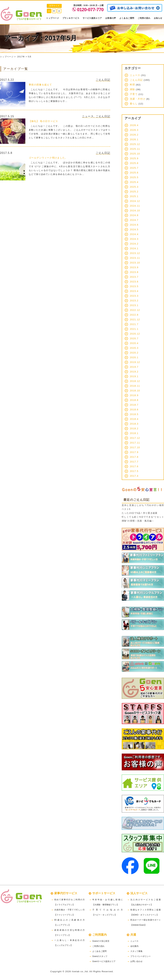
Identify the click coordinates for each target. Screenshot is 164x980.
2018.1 (134, 433)
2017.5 (134, 471)
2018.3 (134, 424)
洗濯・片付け (138, 99)
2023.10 (135, 263)
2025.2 (134, 192)
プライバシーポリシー (140, 956)
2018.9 (134, 395)
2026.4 (134, 125)
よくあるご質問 (127, 18)
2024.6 (134, 225)
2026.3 (134, 130)
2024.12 (135, 201)
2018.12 (135, 381)
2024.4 (134, 234)
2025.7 (134, 168)
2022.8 (134, 315)
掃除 (132, 89)
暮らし (134, 104)
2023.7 (134, 277)
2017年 (21, 57)
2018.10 (135, 391)
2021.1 (134, 329)
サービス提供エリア (92, 18)
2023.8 (134, 272)
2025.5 (134, 177)
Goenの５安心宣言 (101, 941)
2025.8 (134, 163)
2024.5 (134, 229)
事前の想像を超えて (40, 85)
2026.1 (134, 139)
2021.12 (135, 320)
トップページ (53, 18)
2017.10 (135, 447)
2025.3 (134, 187)
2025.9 (134, 158)
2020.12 (135, 334)
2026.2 (134, 135)
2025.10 (135, 154)
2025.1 (134, 196)
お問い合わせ (136, 961)
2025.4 (134, 182)
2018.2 (134, 428)
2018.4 (134, 419)
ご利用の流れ (144, 18)
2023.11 (135, 258)
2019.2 (134, 372)
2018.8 (134, 400)
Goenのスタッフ (100, 956)
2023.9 (134, 267)
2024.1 (134, 248)
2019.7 (134, 367)
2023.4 (134, 291)
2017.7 (134, 462)
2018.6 (134, 410)
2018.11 (135, 386)
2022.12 (135, 310)
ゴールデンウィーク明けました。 (48, 158)
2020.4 (134, 343)
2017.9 (134, 452)
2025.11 (135, 149)
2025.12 (135, 144)
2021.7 (134, 324)
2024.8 (134, 215)
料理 (132, 85)
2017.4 (134, 476)
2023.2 (134, 301)
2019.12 (135, 362)
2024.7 (134, 220)
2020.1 (134, 357)
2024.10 (135, 211)
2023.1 (134, 305)
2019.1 (134, 376)
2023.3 (134, 296)
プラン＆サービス (71, 18)
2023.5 (134, 286)
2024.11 (135, 206)
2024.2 (134, 244)
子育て (134, 94)
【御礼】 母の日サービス (43, 121)
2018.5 (134, 414)
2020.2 (134, 353)
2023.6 (134, 282)
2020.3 (134, 348)
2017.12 (135, 438)
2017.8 (134, 457)
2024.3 (134, 239)
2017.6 (134, 466)
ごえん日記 (103, 80)
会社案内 (134, 946)
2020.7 (134, 338)
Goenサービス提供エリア (104, 961)
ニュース (88, 116)
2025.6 (134, 173)
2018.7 (134, 405)
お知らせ (158, 18)
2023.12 (135, 253)
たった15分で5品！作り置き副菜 (140, 513)
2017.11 (135, 443)
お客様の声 (111, 18)
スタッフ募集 (136, 951)
